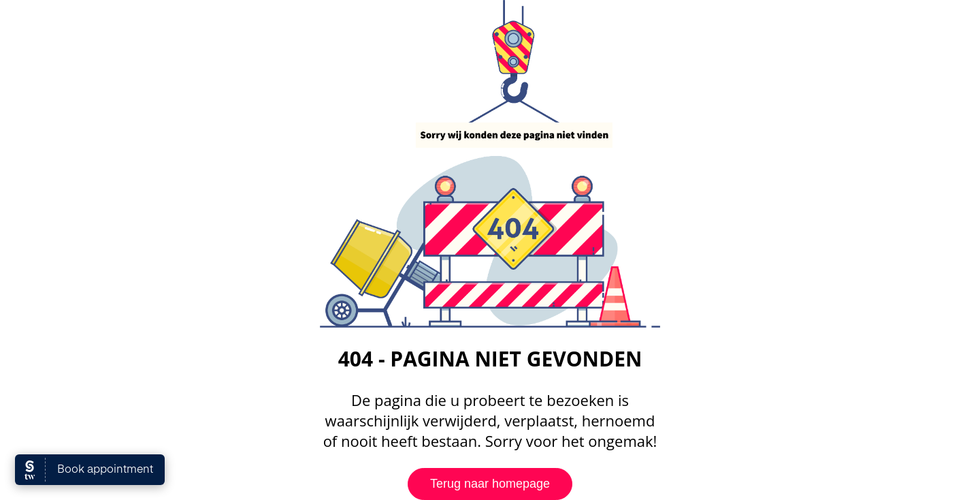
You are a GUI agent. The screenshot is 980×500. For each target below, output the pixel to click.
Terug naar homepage (490, 484)
